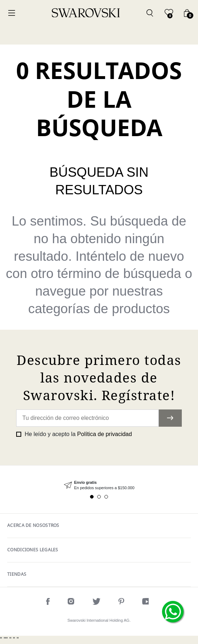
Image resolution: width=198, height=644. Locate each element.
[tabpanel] (99, 485)
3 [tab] (106, 497)
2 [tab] (99, 497)
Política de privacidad (104, 434)
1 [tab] (92, 497)
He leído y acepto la (77, 434)
